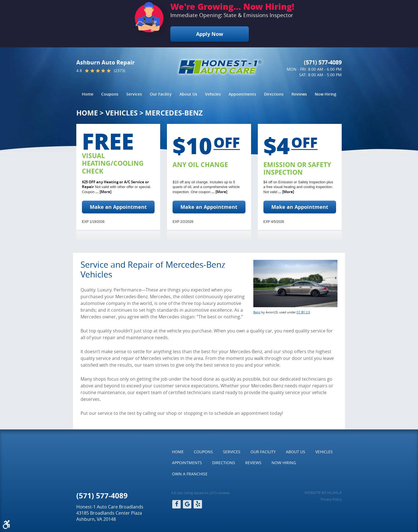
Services (134, 94)
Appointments (242, 94)
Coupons (110, 94)
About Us (188, 94)
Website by (323, 493)
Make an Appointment (118, 207)
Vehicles (213, 94)
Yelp (198, 504)
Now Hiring (326, 94)
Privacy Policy (331, 499)
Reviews (299, 94)
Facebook (176, 504)
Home (88, 94)
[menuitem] (88, 94)
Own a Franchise (190, 474)
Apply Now (210, 34)
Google (187, 504)
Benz (257, 312)
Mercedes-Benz (174, 113)
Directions (274, 94)
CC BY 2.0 (303, 312)
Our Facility (161, 94)
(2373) (120, 71)
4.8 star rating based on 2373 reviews (200, 493)
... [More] (103, 192)
